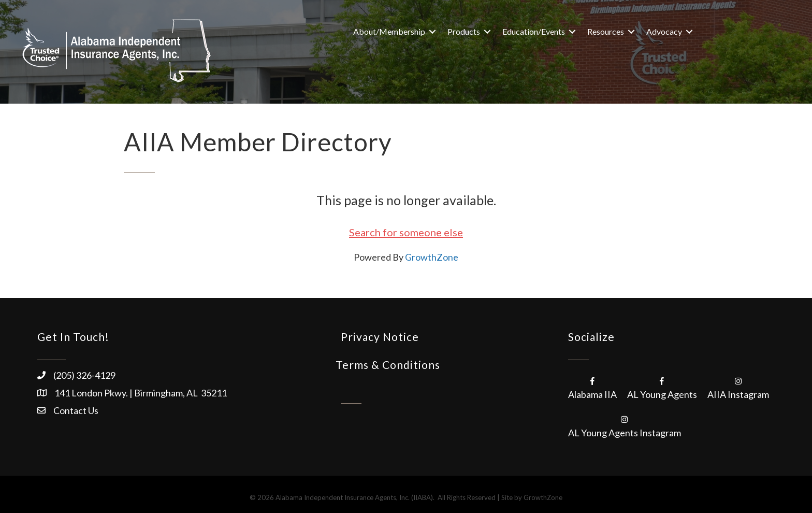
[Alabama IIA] (592, 387)
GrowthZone (432, 257)
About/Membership (389, 31)
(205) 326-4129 (84, 375)
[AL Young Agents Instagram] (625, 425)
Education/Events (534, 31)
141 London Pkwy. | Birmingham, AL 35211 (141, 393)
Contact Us (76, 410)
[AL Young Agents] (662, 387)
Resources (606, 31)
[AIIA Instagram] (738, 387)
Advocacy (664, 31)
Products (464, 31)
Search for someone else (406, 232)
